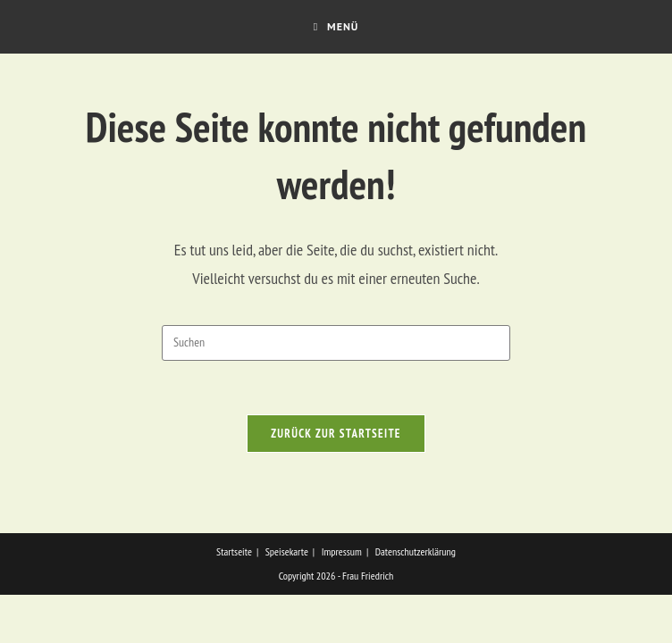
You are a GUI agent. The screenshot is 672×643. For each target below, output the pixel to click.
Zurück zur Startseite (336, 434)
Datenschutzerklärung (416, 600)
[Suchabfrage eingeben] (336, 343)
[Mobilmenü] (336, 27)
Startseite (234, 600)
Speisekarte (287, 600)
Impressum (342, 600)
